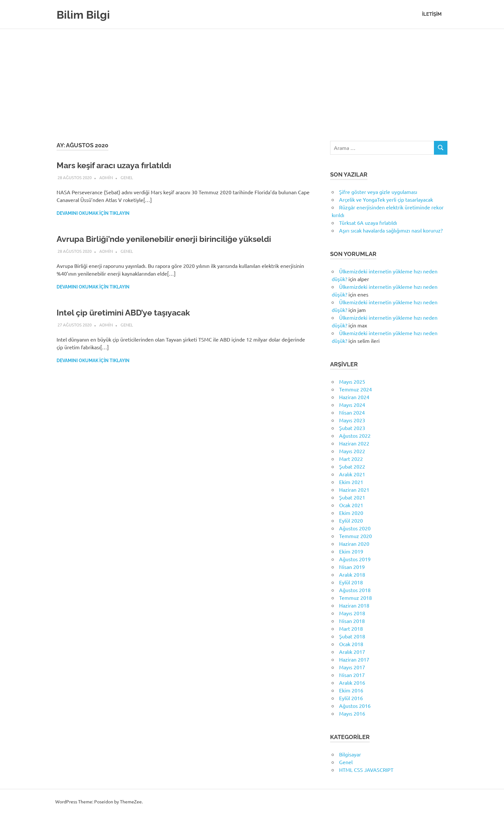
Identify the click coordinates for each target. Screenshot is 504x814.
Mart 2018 (351, 628)
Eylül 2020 (351, 520)
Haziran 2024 (354, 397)
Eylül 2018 (351, 582)
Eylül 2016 (351, 698)
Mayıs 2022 (352, 451)
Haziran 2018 (354, 605)
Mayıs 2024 (352, 405)
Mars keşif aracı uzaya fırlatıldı (121, 165)
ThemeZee (131, 801)
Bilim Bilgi (86, 14)
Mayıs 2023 (352, 420)
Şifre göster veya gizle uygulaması (378, 192)
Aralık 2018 (352, 574)
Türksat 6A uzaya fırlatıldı (368, 223)
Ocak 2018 (351, 644)
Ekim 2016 (351, 690)
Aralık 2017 (352, 652)
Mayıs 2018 (352, 613)
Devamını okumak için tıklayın (93, 213)
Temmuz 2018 (355, 598)
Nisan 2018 (352, 621)
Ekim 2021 (351, 482)
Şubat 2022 (352, 466)
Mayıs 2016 (352, 713)
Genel (127, 177)
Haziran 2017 (354, 659)
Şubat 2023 (352, 428)
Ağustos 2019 (355, 559)
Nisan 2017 (352, 675)
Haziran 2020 (354, 544)
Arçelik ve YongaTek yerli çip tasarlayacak (386, 199)
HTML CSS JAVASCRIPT (366, 770)
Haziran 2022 (354, 443)
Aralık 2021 (352, 474)
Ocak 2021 (351, 505)
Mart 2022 (351, 459)
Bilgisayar (350, 754)
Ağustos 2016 (355, 706)
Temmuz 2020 (355, 536)
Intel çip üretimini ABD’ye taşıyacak (132, 312)
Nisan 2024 (352, 412)
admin (106, 177)
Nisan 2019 (352, 567)
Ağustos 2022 (355, 435)
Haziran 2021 (354, 489)
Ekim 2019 (351, 551)
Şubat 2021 (352, 497)
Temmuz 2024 (355, 389)
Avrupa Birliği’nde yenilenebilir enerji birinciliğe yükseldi (177, 239)
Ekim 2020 (351, 513)
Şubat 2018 (352, 636)
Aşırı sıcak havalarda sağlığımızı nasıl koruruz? (391, 230)
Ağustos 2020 (355, 528)
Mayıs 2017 (352, 667)
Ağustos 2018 (355, 590)
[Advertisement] (252, 77)
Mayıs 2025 (352, 381)
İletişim (432, 14)
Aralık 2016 (352, 682)
